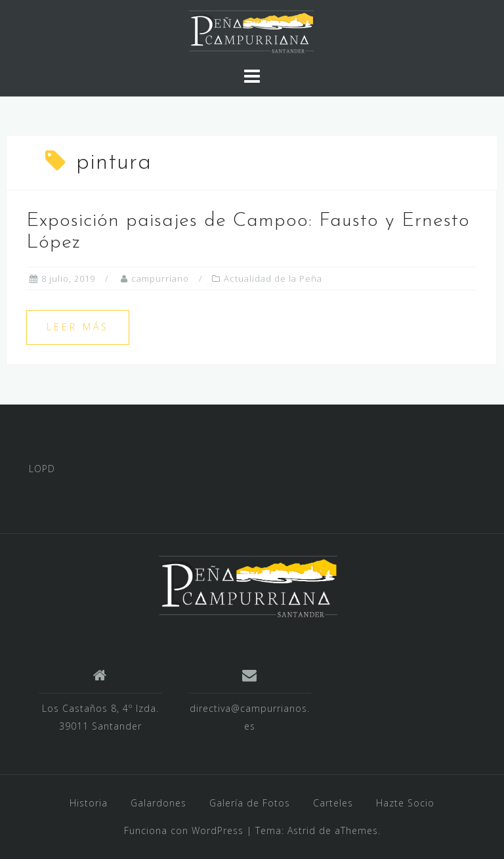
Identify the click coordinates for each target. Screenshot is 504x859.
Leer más (78, 327)
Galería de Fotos (250, 803)
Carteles (333, 803)
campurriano (160, 278)
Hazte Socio (405, 803)
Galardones (158, 803)
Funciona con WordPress (184, 830)
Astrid (302, 830)
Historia (89, 803)
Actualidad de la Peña (273, 278)
